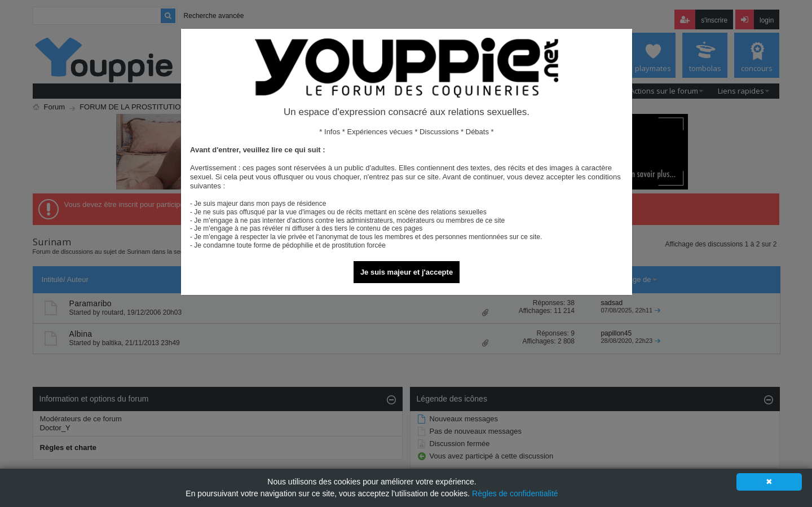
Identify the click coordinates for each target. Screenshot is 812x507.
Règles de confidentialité (515, 493)
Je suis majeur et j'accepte (407, 272)
